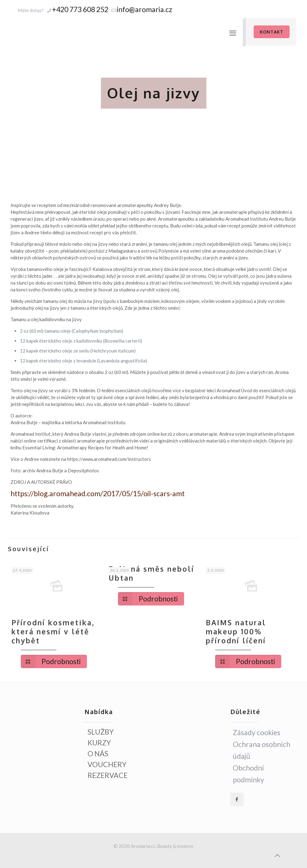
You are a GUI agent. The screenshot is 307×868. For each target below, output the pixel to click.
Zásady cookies (257, 732)
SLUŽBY (101, 732)
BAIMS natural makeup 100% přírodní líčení (236, 631)
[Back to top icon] (277, 855)
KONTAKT (272, 32)
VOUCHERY (107, 764)
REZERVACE (108, 775)
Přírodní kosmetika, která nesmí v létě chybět (53, 631)
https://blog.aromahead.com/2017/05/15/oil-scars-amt (98, 493)
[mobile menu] (233, 33)
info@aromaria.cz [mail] (144, 9)
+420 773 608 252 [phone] (80, 9)
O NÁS (98, 753)
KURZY (99, 743)
